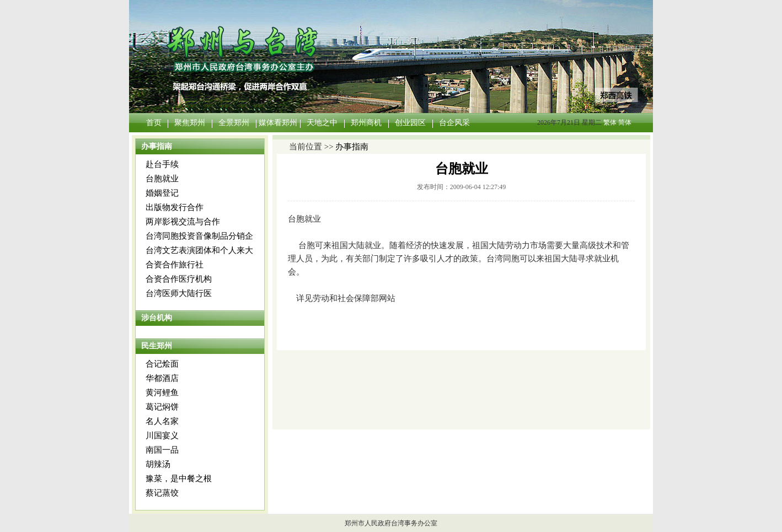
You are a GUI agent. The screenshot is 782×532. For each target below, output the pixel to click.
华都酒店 (162, 378)
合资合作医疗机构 (179, 279)
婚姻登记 (162, 193)
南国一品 (162, 450)
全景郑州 (234, 123)
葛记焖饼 (162, 407)
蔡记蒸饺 (162, 493)
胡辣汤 (158, 464)
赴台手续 (162, 164)
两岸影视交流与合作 (183, 222)
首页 (154, 123)
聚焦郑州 (190, 123)
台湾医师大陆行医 (179, 293)
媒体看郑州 (278, 123)
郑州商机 (366, 123)
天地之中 (322, 123)
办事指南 (352, 147)
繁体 (610, 122)
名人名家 (162, 421)
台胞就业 (162, 179)
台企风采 (454, 123)
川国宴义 (162, 436)
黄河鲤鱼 (162, 393)
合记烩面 (162, 364)
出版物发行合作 (175, 207)
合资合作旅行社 (175, 265)
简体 (625, 122)
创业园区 (410, 123)
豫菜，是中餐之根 (179, 479)
